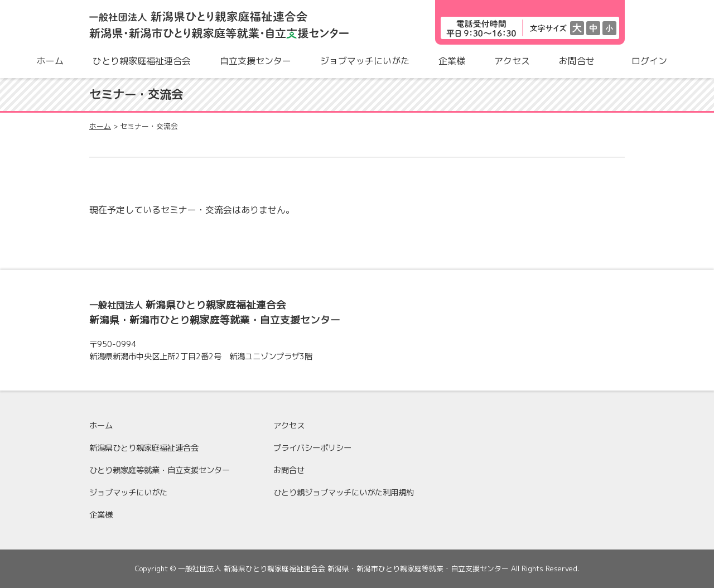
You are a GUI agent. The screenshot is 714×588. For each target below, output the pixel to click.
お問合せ (577, 61)
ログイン (649, 61)
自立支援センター (255, 61)
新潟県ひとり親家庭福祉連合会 (144, 448)
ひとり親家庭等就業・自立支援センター (160, 470)
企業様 (452, 61)
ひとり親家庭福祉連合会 (142, 61)
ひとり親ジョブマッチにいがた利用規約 (344, 493)
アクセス (512, 61)
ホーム (50, 61)
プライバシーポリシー (312, 448)
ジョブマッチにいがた (365, 61)
